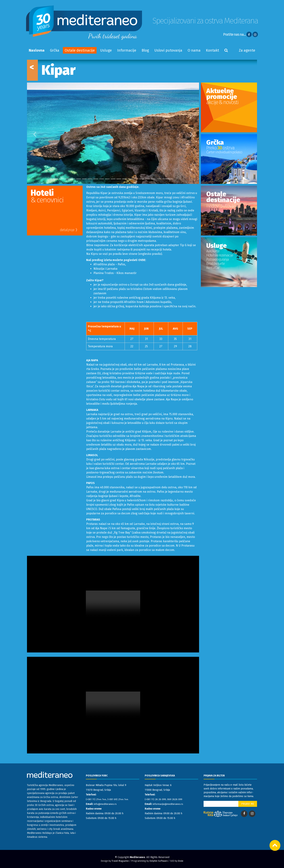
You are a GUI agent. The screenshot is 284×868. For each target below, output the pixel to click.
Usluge (106, 50)
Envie (181, 861)
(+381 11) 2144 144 (96, 799)
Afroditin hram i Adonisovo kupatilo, (148, 302)
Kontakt (212, 50)
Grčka (55, 50)
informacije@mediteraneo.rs (169, 804)
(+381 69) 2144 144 (119, 799)
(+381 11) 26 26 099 (156, 799)
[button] (31, 133)
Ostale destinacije (80, 50)
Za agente (247, 50)
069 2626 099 (176, 799)
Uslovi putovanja (168, 50)
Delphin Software (159, 861)
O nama (194, 50)
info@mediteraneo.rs (106, 804)
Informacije (127, 50)
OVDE (142, 260)
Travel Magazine (120, 861)
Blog (145, 50)
